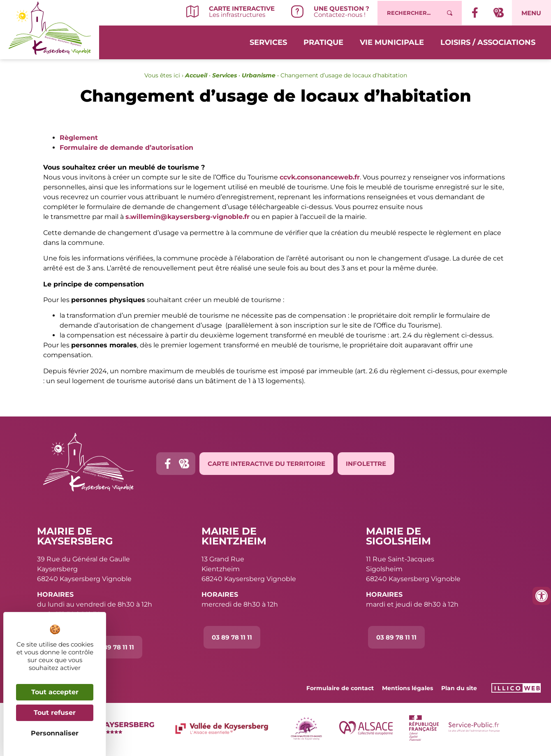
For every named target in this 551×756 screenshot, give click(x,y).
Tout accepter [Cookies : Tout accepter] (55, 692)
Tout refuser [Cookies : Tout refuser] (55, 713)
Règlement (79, 138)
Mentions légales (407, 688)
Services (268, 42)
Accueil (196, 75)
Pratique (323, 42)
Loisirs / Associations (488, 42)
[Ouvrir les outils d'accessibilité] (542, 596)
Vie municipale (392, 42)
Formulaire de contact (340, 688)
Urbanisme (259, 75)
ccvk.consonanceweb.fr (320, 177)
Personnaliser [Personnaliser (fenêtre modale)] (55, 733)
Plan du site (459, 688)
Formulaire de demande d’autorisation (126, 148)
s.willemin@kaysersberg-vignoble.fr (188, 217)
